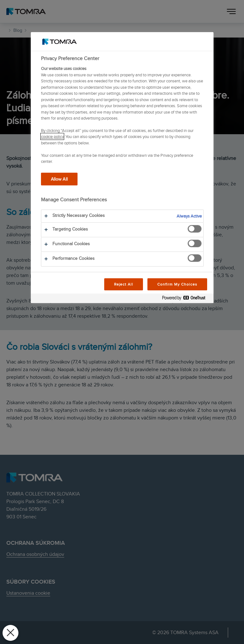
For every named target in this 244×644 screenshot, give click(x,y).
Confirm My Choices (177, 284)
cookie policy (52, 136)
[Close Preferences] (10, 633)
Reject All (124, 284)
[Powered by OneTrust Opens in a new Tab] (186, 299)
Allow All (59, 179)
